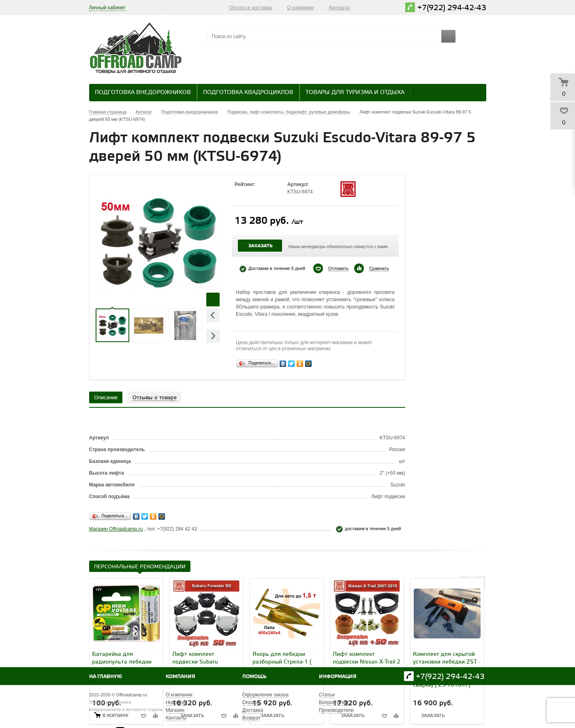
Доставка (253, 710)
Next (213, 336)
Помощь (254, 677)
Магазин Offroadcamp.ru (116, 529)
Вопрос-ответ (334, 702)
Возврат (251, 718)
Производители (336, 710)
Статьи (327, 695)
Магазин (175, 710)
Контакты (340, 8)
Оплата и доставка (251, 8)
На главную (106, 677)
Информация (338, 677)
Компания (181, 677)
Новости (175, 702)
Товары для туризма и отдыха (355, 93)
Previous (213, 315)
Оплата (251, 702)
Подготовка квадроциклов (248, 93)
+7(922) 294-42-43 (452, 8)
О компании (300, 8)
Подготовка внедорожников (143, 93)
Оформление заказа (265, 695)
